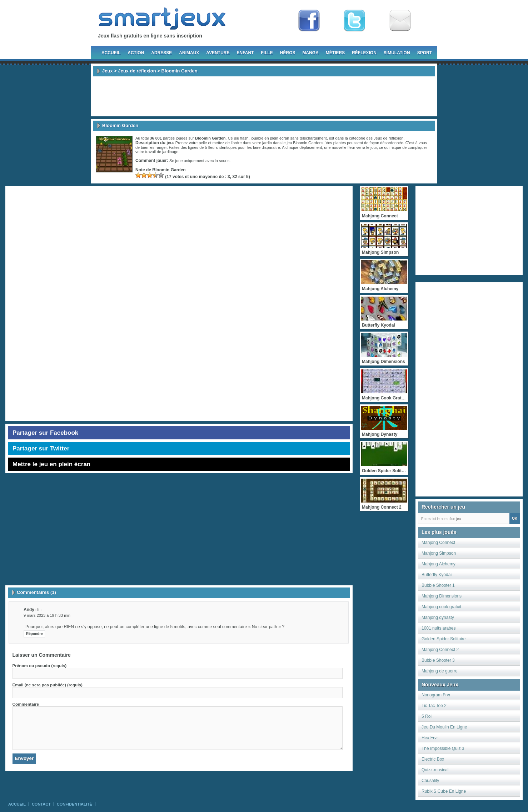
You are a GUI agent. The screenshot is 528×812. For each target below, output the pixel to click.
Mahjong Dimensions (442, 596)
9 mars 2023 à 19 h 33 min (47, 615)
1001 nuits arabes (439, 628)
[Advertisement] (264, 96)
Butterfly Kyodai (437, 575)
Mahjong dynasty (438, 617)
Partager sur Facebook (45, 433)
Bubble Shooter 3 (438, 660)
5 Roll (427, 716)
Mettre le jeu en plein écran (51, 464)
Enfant (245, 53)
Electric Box (433, 759)
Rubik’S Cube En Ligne (444, 791)
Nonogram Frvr (436, 695)
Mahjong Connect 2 (440, 650)
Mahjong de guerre (440, 671)
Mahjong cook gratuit (441, 607)
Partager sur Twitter (41, 448)
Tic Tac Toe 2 (434, 706)
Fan (309, 21)
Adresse (161, 53)
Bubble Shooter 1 (438, 585)
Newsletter (400, 21)
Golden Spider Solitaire (444, 639)
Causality (430, 781)
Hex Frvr (430, 738)
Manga (311, 53)
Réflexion (364, 53)
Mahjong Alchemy (439, 564)
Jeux (108, 71)
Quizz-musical (435, 770)
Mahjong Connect (438, 543)
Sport (425, 53)
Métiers (335, 53)
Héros (288, 53)
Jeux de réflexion (137, 71)
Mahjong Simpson (439, 553)
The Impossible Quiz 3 (443, 748)
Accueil (111, 53)
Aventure (218, 53)
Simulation (397, 53)
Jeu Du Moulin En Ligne (444, 727)
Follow (354, 21)
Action (136, 53)
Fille (267, 53)
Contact (41, 804)
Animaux (189, 53)
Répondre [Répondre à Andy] (34, 634)
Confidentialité (74, 804)
